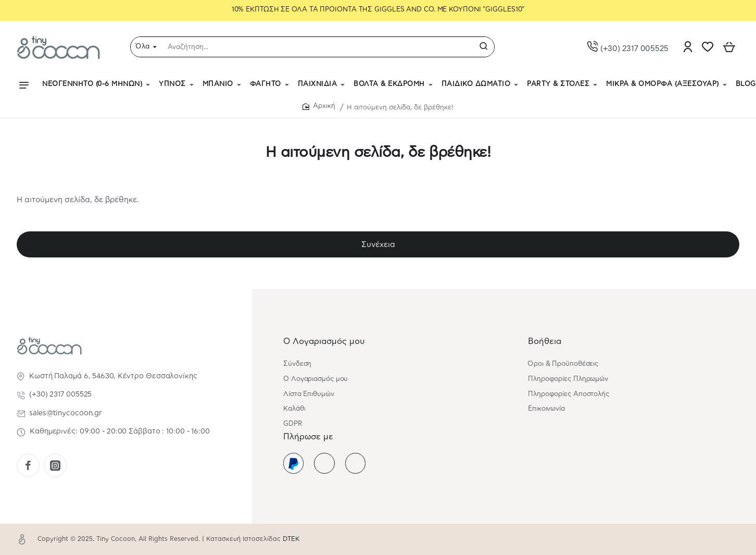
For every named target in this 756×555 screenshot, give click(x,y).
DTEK (291, 539)
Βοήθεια (545, 341)
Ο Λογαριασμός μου (324, 341)
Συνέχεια (378, 245)
